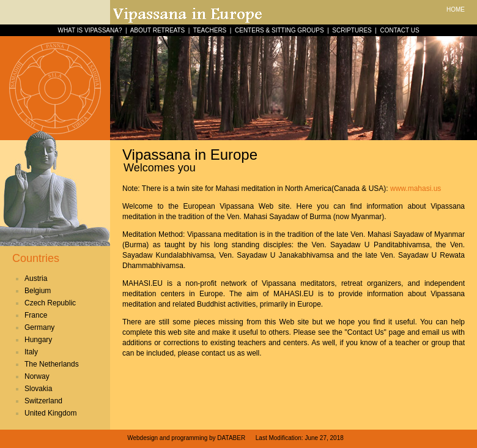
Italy (31, 352)
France (36, 315)
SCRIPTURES (352, 30)
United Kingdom (50, 413)
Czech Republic (50, 303)
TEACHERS (210, 30)
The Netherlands (52, 364)
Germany (39, 327)
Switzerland (43, 401)
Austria (36, 278)
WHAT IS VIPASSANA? (90, 30)
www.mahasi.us (416, 189)
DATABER (231, 438)
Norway (37, 376)
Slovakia (38, 389)
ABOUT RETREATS (158, 30)
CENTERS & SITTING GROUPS (279, 30)
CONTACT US (399, 30)
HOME (456, 9)
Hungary (38, 340)
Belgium (38, 291)
